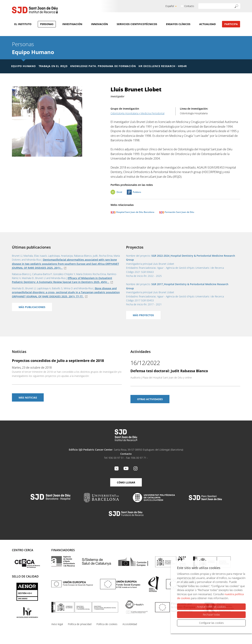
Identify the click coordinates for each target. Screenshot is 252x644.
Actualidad (207, 24)
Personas (47, 24)
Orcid (119, 192)
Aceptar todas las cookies (211, 607)
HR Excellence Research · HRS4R (163, 66)
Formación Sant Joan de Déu (177, 212)
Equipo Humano (33, 52)
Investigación (72, 24)
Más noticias (28, 398)
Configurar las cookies (211, 623)
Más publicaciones (32, 307)
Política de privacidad (80, 624)
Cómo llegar (126, 482)
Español (170, 6)
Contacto (189, 6)
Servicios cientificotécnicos (137, 24)
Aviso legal (57, 624)
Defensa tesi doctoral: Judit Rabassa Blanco (169, 371)
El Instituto (23, 24)
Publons (137, 192)
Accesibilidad (130, 624)
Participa (231, 24)
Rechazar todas (211, 615)
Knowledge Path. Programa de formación (103, 66)
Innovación (99, 24)
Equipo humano (23, 66)
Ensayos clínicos (178, 24)
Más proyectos (143, 315)
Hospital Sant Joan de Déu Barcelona (132, 212)
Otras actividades (150, 399)
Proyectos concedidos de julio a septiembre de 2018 (58, 361)
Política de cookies (107, 624)
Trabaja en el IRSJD (53, 66)
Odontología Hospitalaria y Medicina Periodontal (137, 113)
